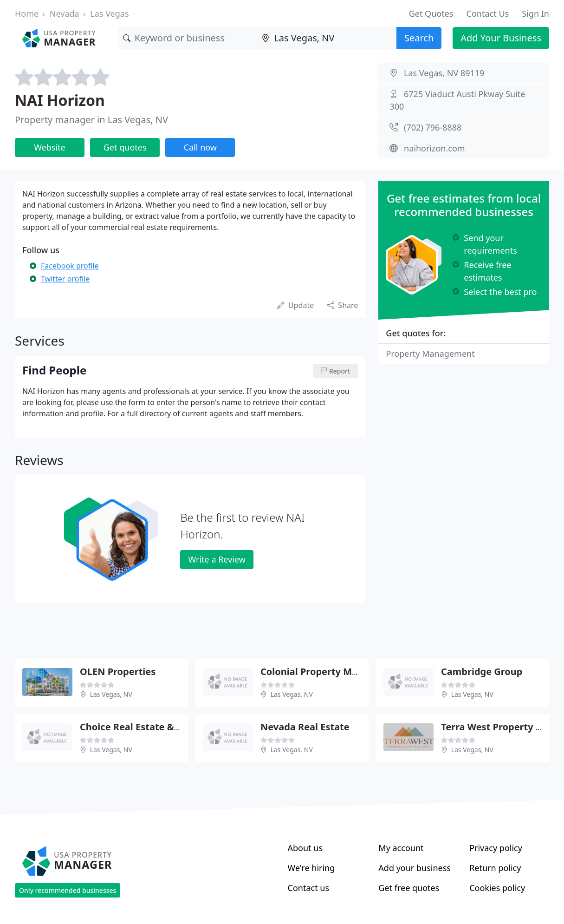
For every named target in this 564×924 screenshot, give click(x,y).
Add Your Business (501, 38)
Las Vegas (109, 13)
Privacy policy (496, 848)
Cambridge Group (482, 672)
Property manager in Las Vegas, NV (91, 120)
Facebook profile (70, 266)
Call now (200, 147)
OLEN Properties (118, 672)
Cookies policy (497, 888)
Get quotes (125, 147)
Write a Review (217, 559)
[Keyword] (188, 38)
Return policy (495, 868)
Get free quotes (409, 888)
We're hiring (311, 868)
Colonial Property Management (333, 672)
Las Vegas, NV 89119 (444, 73)
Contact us (309, 888)
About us (305, 848)
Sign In (535, 13)
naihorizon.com (434, 148)
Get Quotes (431, 13)
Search (419, 38)
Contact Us (488, 13)
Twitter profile (65, 279)
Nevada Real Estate (305, 727)
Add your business (415, 868)
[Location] (327, 38)
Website (50, 147)
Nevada (65, 13)
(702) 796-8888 (433, 127)
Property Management (430, 354)
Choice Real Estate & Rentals (146, 727)
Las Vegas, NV (111, 694)
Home (27, 13)
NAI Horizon (60, 100)
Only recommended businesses (68, 890)
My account (401, 848)
